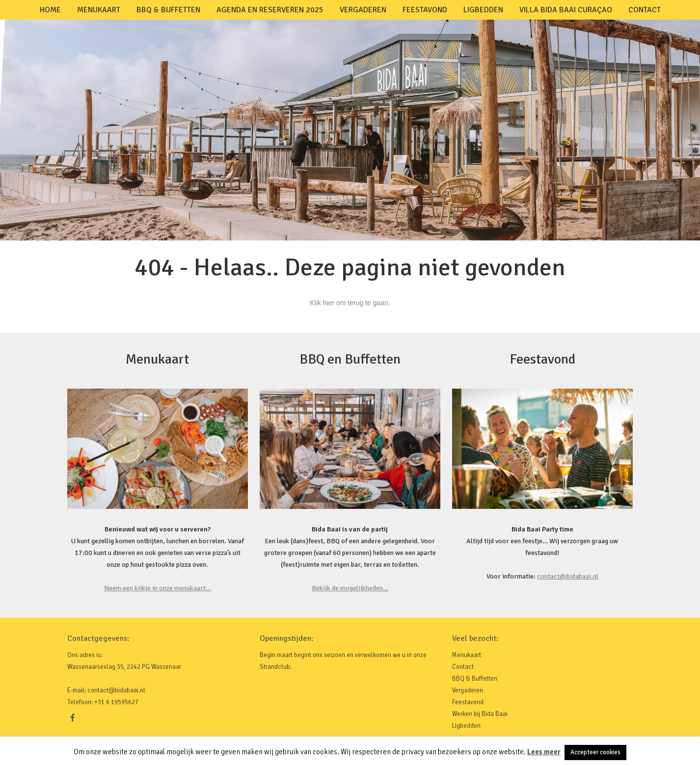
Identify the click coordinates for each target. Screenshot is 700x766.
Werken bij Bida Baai (480, 714)
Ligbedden (483, 10)
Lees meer (544, 752)
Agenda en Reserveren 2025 (270, 10)
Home (50, 10)
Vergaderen (363, 10)
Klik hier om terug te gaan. (350, 303)
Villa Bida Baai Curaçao (566, 10)
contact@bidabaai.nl (568, 576)
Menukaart (99, 10)
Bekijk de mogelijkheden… (350, 588)
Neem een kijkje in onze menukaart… (158, 588)
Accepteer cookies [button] (595, 752)
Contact (645, 10)
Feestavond (425, 10)
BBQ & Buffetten (168, 10)
